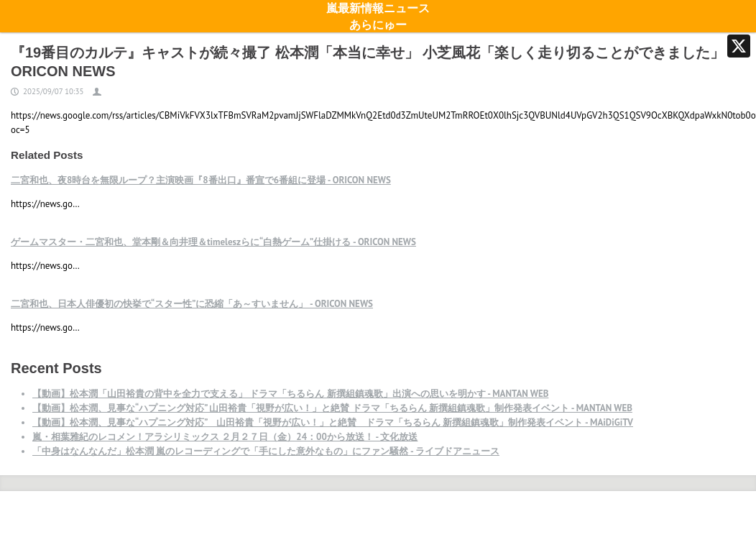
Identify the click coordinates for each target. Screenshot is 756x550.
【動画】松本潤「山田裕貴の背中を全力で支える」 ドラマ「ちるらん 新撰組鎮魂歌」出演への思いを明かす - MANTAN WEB (290, 394)
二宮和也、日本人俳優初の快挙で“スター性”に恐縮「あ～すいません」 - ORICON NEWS (192, 304)
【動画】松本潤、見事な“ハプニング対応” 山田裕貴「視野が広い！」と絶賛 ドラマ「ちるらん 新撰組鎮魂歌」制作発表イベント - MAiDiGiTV (333, 422)
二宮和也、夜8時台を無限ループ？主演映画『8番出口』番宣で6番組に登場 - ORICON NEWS (201, 180)
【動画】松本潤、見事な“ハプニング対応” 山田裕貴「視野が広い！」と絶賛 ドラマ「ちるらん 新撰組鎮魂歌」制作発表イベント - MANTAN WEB (332, 408)
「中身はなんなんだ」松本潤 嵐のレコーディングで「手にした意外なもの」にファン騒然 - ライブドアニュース (266, 451)
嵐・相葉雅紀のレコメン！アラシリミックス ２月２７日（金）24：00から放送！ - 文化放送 (225, 437)
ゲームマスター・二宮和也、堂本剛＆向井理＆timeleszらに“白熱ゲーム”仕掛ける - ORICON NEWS (213, 242)
